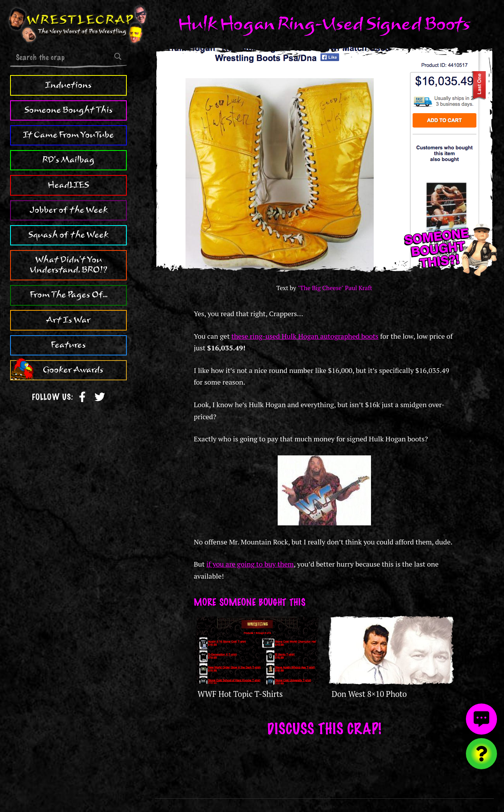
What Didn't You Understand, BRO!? (69, 265)
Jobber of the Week (69, 210)
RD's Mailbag (68, 160)
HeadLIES (68, 185)
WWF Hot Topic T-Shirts (240, 694)
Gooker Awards (73, 370)
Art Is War (68, 320)
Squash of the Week (68, 235)
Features (68, 345)
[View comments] (481, 719)
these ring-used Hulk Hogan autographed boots (305, 336)
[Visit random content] (481, 754)
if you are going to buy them (250, 564)
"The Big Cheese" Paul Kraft (335, 288)
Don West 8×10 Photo (369, 694)
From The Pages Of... (69, 295)
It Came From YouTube (68, 135)
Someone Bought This (69, 110)
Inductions (68, 85)
